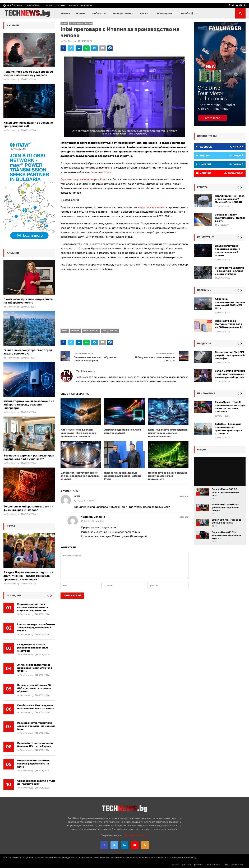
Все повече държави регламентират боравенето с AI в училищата (29, 457)
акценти (13, 25)
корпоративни (122, 13)
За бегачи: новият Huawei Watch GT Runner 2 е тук (230, 218)
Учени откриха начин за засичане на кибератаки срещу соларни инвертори (29, 405)
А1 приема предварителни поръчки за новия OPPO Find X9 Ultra (35, 668)
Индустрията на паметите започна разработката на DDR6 (33, 764)
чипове (114, 331)
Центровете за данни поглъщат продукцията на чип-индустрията (168, 476)
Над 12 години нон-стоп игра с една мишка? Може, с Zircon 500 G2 (230, 199)
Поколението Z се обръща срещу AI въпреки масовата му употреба (28, 73)
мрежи (144, 13)
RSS (227, 865)
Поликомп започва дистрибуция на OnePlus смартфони (95, 359)
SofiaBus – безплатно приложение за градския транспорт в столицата (228, 429)
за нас (49, 5)
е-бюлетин (87, 5)
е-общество (99, 13)
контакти (61, 5)
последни (14, 596)
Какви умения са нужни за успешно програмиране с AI (28, 124)
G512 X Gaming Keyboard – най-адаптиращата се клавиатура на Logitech (230, 374)
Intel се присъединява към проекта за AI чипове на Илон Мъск (123, 476)
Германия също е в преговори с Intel (83, 179)
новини (81, 13)
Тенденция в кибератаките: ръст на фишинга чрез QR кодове (28, 508)
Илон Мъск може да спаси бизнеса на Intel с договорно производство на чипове (78, 433)
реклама (73, 5)
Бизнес (64, 23)
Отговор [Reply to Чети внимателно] (184, 517)
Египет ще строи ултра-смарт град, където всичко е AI (28, 352)
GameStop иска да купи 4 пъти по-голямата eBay (36, 782)
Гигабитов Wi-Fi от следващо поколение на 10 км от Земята (36, 707)
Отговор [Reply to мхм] (184, 496)
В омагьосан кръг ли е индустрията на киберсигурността (28, 301)
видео (202, 450)
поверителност (214, 865)
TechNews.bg (70, 41)
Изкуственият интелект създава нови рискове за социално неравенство (33, 607)
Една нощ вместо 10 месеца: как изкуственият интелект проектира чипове (168, 433)
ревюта (202, 187)
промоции (204, 290)
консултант (205, 237)
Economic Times (101, 172)
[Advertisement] (124, 298)
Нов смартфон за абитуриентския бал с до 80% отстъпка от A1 (229, 324)
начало (66, 13)
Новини (88, 23)
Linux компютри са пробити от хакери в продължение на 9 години (36, 627)
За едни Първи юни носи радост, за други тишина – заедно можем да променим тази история (28, 576)
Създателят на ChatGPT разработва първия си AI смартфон (33, 648)
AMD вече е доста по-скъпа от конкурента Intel (123, 431)
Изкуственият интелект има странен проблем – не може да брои (36, 726)
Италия (75, 331)
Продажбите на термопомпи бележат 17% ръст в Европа (35, 745)
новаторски (165, 13)
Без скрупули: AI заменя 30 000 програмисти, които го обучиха (34, 688)
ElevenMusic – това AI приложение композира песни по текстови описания (230, 407)
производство (91, 331)
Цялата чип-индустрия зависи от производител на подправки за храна (80, 476)
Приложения (206, 393)
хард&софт (188, 13)
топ (104, 331)
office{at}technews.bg (136, 835)
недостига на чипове (151, 207)
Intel (65, 331)
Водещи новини (76, 23)
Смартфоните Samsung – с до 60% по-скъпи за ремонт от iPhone (229, 271)
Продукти (204, 344)
